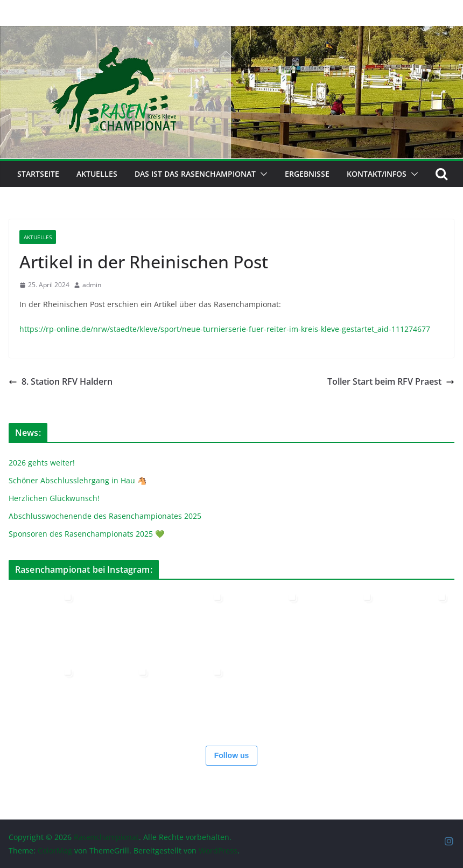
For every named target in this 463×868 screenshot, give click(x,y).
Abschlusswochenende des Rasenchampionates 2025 (105, 516)
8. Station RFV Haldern (61, 381)
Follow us (232, 755)
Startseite (38, 174)
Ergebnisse (307, 174)
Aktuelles (97, 174)
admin (92, 285)
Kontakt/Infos (377, 174)
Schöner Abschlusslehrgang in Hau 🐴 (78, 480)
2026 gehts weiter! (42, 463)
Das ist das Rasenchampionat (195, 174)
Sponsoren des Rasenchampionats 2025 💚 (86, 534)
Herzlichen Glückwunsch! (54, 498)
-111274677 (409, 329)
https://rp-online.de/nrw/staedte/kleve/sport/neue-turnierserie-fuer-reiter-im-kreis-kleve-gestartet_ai (202, 329)
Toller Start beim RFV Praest (391, 381)
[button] (262, 174)
